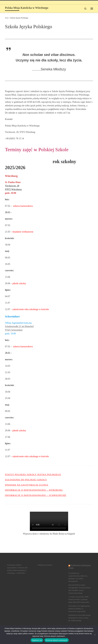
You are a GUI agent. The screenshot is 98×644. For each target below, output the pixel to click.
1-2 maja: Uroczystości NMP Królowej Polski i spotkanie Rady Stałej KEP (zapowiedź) (79, 599)
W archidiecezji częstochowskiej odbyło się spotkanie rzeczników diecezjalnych (78, 577)
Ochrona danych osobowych (57, 640)
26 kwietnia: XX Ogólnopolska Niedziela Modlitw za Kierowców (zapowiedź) (79, 609)
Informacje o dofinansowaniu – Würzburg (34, 490)
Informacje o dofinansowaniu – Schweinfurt (36, 495)
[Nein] (95, 635)
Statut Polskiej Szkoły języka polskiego (33, 475)
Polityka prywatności (45, 565)
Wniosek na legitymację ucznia (27, 485)
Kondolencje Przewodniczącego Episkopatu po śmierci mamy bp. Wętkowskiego (79, 618)
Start (7, 18)
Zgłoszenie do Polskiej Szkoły (26, 480)
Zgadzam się (37, 640)
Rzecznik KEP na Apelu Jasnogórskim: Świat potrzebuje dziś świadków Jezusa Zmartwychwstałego (79, 589)
